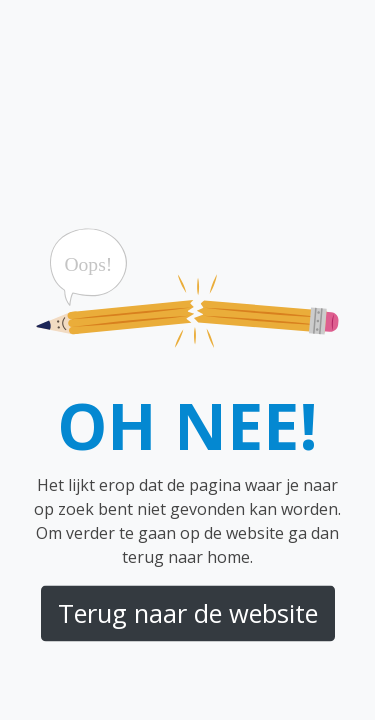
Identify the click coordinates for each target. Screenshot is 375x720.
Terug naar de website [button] (188, 613)
